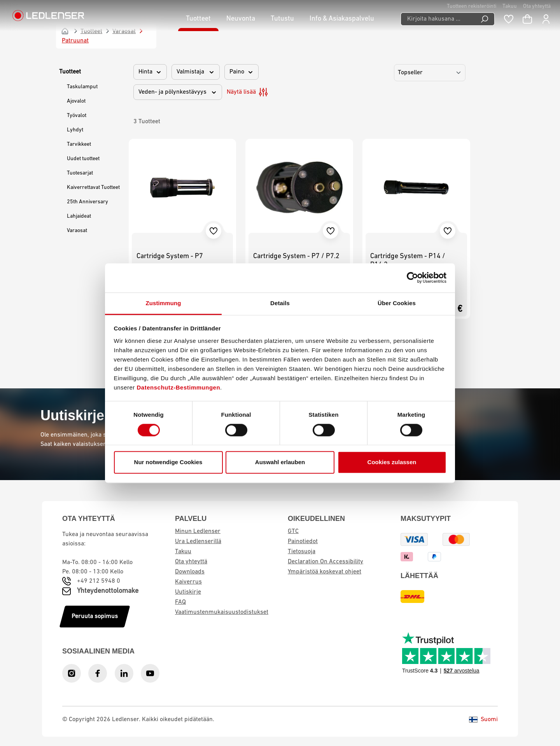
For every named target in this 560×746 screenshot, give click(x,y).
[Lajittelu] (430, 73)
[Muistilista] (509, 19)
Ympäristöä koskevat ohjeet (325, 572)
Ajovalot (76, 101)
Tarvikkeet (79, 144)
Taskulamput (82, 87)
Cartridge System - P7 (170, 256)
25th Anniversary (87, 202)
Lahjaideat (79, 216)
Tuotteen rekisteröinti (472, 6)
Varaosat (77, 231)
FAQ (180, 602)
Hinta (150, 72)
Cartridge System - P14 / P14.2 (408, 261)
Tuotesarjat (80, 173)
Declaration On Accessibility (325, 562)
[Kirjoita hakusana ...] (438, 19)
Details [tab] (280, 303)
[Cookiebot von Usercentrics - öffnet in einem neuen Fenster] (412, 278)
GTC (293, 531)
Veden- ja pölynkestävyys (178, 92)
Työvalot (77, 116)
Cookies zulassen (392, 462)
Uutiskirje (188, 592)
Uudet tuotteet (83, 159)
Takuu (510, 6)
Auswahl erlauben (280, 462)
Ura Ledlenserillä (198, 542)
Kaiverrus (188, 582)
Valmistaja (196, 72)
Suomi (483, 720)
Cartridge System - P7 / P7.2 (296, 256)
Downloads (190, 572)
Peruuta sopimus (95, 617)
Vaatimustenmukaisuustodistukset (222, 612)
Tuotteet (70, 72)
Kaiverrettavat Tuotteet (93, 188)
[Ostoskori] (527, 19)
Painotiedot (303, 542)
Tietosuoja (302, 552)
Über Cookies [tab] (397, 303)
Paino (241, 72)
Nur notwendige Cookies (168, 462)
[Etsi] (485, 19)
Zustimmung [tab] (164, 303)
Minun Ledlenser (198, 531)
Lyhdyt (75, 130)
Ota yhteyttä (537, 6)
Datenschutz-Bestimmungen (179, 387)
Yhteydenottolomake (108, 591)
